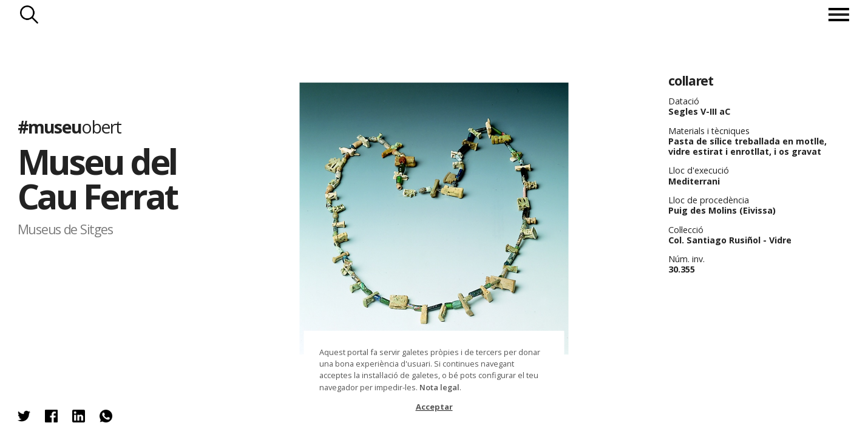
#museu (70, 127)
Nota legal (439, 387)
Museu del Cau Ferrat (97, 179)
